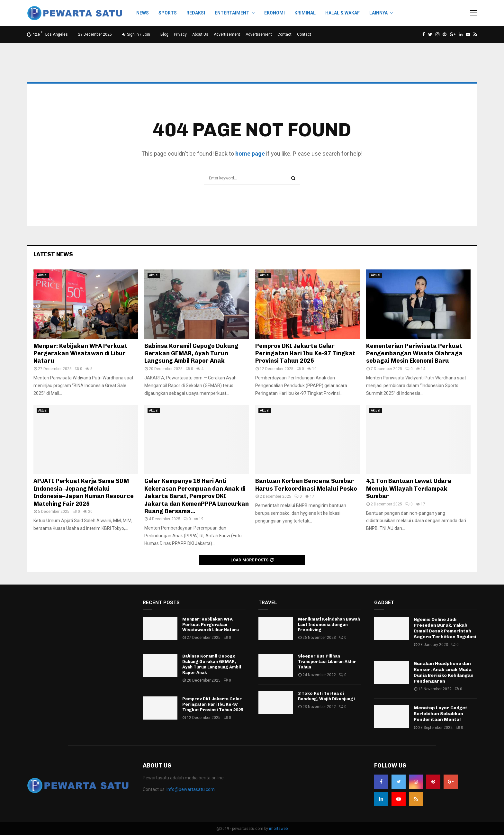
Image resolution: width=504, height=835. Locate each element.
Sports (168, 13)
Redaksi (196, 13)
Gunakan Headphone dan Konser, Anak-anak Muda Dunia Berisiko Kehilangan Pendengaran (444, 672)
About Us (200, 34)
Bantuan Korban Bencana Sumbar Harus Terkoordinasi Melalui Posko (306, 485)
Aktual (43, 275)
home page (250, 154)
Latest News (53, 254)
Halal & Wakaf (342, 13)
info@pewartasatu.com (191, 789)
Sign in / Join (136, 34)
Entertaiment (232, 13)
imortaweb (278, 829)
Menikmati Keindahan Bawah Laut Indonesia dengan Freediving (329, 625)
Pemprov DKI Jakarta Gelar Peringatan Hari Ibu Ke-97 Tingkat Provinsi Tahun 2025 (305, 354)
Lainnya (378, 13)
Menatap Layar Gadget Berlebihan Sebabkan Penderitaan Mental (441, 714)
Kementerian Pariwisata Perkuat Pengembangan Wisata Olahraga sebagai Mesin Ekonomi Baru (414, 354)
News (143, 13)
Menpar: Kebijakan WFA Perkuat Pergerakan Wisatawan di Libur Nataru (80, 354)
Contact (284, 34)
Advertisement (227, 34)
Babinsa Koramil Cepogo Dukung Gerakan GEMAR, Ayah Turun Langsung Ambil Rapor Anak (191, 354)
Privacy (180, 34)
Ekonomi (274, 13)
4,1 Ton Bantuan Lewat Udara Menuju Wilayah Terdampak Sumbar (409, 489)
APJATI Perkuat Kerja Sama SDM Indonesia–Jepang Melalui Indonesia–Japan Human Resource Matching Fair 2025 (84, 492)
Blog (164, 34)
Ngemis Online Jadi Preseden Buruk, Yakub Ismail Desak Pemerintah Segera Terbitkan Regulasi (445, 628)
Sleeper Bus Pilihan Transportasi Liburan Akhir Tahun (327, 662)
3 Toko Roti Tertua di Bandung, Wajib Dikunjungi (326, 696)
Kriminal (305, 13)
